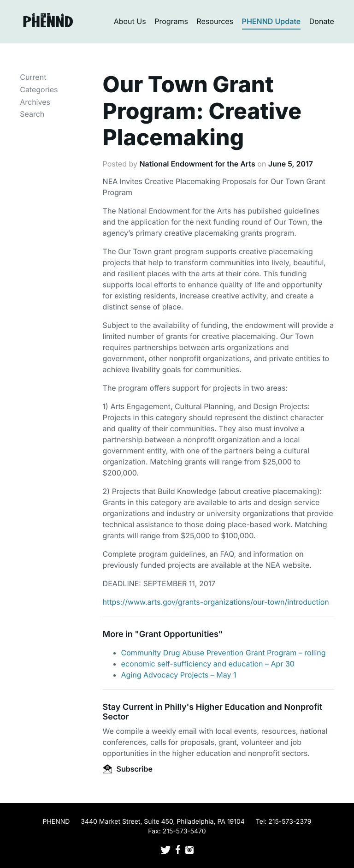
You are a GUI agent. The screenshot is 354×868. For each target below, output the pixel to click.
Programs (171, 21)
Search (32, 114)
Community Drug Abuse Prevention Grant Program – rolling (224, 653)
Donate (322, 21)
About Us (130, 21)
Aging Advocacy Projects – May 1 (179, 675)
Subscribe (128, 769)
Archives (35, 102)
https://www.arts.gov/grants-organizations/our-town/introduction (216, 602)
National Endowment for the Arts (197, 164)
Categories (39, 89)
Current (33, 77)
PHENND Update (271, 21)
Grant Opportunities (179, 634)
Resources (215, 21)
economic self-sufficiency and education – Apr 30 (208, 664)
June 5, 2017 (291, 164)
